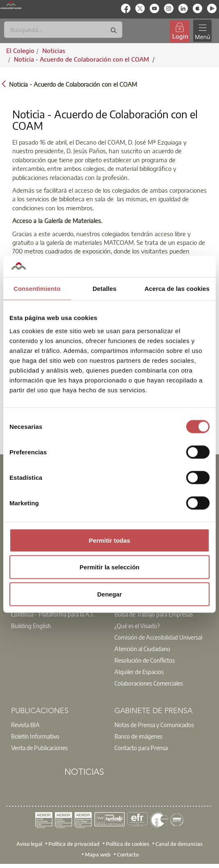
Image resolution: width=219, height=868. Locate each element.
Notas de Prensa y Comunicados (154, 725)
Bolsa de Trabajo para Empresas (154, 614)
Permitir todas (110, 540)
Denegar (109, 594)
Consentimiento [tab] (37, 289)
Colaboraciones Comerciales (149, 683)
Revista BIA (25, 725)
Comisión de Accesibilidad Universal (158, 637)
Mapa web (98, 854)
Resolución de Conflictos (145, 660)
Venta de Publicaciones (39, 748)
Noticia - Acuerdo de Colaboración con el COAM (82, 59)
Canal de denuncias (179, 844)
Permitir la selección (109, 567)
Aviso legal (29, 844)
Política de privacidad (74, 844)
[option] (58, 614)
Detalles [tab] (105, 289)
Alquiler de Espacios (139, 672)
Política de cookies (128, 844)
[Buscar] (63, 30)
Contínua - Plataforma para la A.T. (53, 614)
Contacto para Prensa (141, 748)
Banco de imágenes (138, 736)
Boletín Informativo (35, 736)
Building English (31, 626)
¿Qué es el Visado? (137, 626)
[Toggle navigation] (202, 31)
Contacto (128, 854)
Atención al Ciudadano (142, 649)
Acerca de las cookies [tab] (177, 289)
